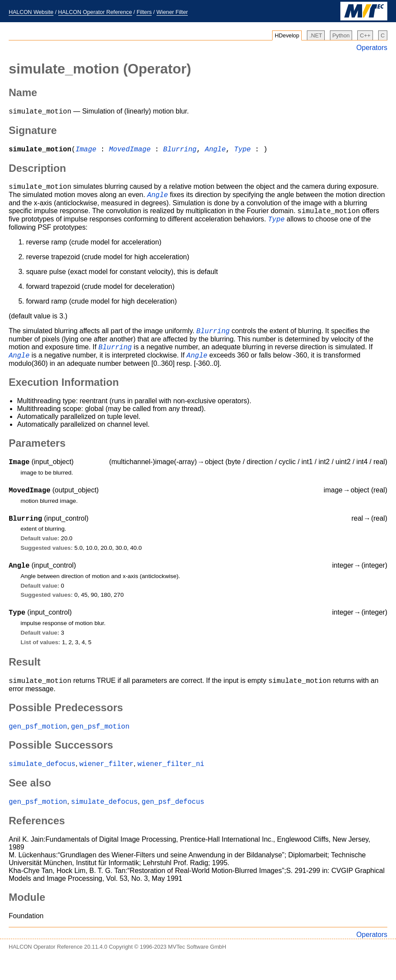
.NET (316, 35)
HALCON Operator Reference (95, 12)
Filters (144, 12)
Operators (372, 48)
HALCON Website (31, 12)
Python (341, 35)
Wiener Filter (172, 12)
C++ (365, 35)
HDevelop (287, 35)
